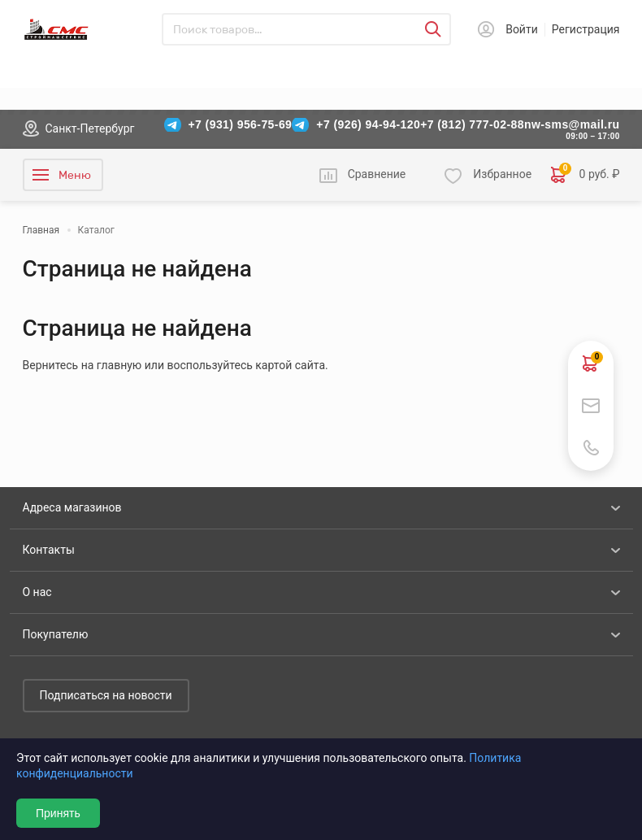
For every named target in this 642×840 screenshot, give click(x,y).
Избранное (502, 174)
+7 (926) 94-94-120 (368, 124)
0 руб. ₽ (585, 175)
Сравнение (377, 174)
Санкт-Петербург (90, 128)
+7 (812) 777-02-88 (472, 124)
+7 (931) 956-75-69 (241, 124)
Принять (58, 813)
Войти (522, 29)
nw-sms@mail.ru (572, 124)
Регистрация (586, 29)
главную (119, 365)
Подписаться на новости (106, 695)
